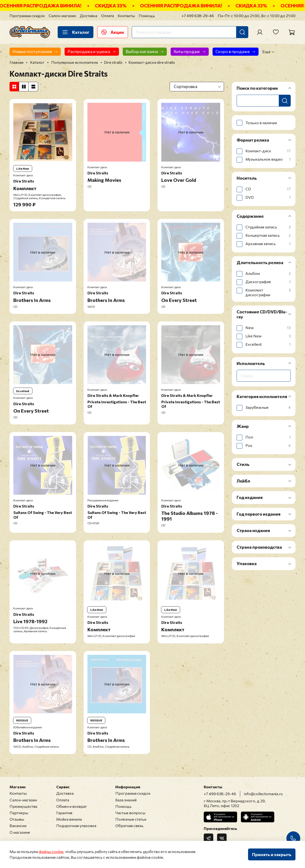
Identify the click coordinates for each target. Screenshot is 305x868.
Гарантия (64, 813)
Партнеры (19, 813)
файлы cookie (51, 851)
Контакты (126, 16)
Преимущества (23, 806)
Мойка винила (69, 819)
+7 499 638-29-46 (198, 16)
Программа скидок (27, 16)
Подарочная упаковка (76, 826)
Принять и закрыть (272, 854)
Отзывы (17, 819)
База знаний (126, 800)
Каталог (76, 32)
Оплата (107, 16)
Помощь (147, 16)
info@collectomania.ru (263, 794)
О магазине (20, 832)
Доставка (89, 16)
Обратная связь (129, 826)
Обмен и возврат (71, 806)
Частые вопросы (130, 813)
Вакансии (18, 826)
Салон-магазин (62, 16)
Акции (113, 32)
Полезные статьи (131, 819)
